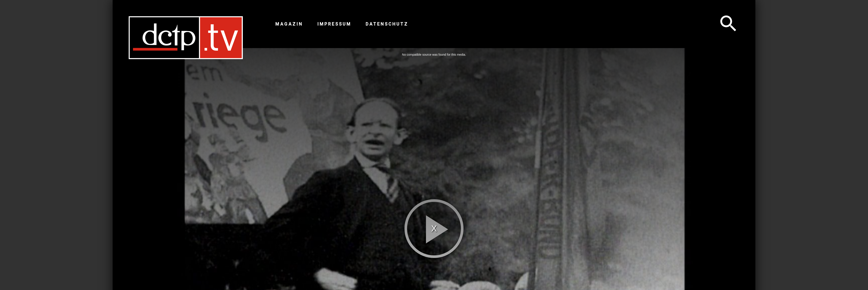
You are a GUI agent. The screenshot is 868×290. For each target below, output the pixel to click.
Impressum (334, 24)
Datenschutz (387, 24)
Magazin (289, 24)
